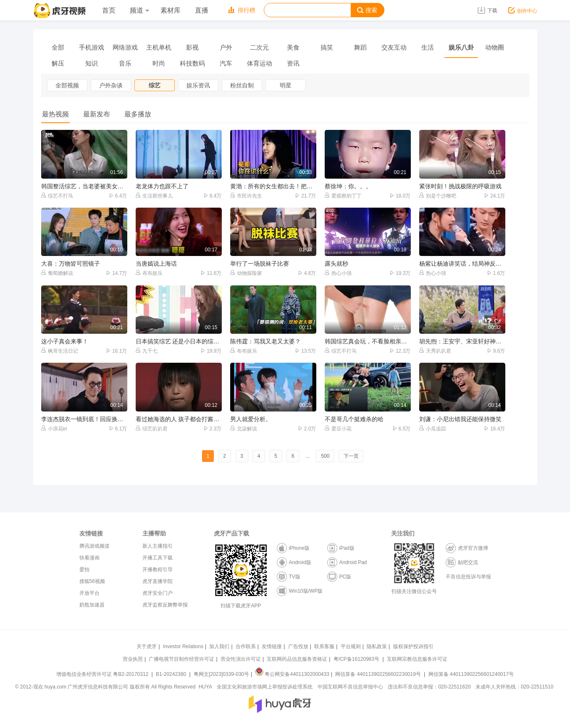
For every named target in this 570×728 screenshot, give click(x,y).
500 (325, 456)
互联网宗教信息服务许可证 (417, 659)
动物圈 (495, 47)
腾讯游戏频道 (95, 546)
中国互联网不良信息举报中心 (350, 687)
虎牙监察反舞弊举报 (165, 605)
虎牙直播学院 (158, 581)
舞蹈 (360, 47)
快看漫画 (89, 558)
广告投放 (298, 646)
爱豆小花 (338, 429)
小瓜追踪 (433, 429)
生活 (428, 47)
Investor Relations (183, 646)
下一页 (351, 456)
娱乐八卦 (461, 47)
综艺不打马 (57, 196)
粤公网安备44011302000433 (292, 674)
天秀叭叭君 (435, 351)
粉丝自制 (242, 85)
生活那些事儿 (154, 196)
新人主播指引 (158, 546)
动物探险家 (246, 273)
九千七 (147, 351)
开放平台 (89, 593)
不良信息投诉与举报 (468, 577)
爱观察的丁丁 (343, 196)
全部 (58, 47)
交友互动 (394, 47)
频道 (139, 10)
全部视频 (67, 85)
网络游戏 (125, 47)
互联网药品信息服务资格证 (297, 659)
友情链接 (272, 646)
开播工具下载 (158, 558)
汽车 (226, 63)
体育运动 (260, 63)
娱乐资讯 (198, 85)
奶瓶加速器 (92, 605)
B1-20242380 (172, 674)
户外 (226, 47)
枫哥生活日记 (60, 351)
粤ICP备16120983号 (356, 659)
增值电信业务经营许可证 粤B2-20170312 (103, 674)
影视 (192, 47)
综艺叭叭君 (152, 429)
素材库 (171, 10)
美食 (293, 47)
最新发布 (97, 114)
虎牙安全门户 (158, 593)
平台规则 (351, 646)
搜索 (367, 10)
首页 (109, 10)
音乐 (125, 63)
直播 (202, 10)
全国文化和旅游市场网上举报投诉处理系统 (265, 687)
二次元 (259, 47)
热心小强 (338, 273)
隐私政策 (377, 646)
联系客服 (324, 646)
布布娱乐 (149, 273)
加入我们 (219, 646)
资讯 (293, 63)
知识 (92, 63)
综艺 (155, 85)
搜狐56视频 (92, 581)
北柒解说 (244, 429)
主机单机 (159, 47)
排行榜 (242, 10)
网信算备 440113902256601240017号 (471, 674)
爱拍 (84, 570)
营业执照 (133, 659)
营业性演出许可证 (241, 659)
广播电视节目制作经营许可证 (181, 659)
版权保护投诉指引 (413, 646)
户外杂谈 (111, 85)
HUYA (205, 687)
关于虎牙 (147, 646)
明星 (286, 85)
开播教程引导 (158, 570)
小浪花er (54, 429)
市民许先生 (246, 196)
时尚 (159, 63)
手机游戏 (92, 47)
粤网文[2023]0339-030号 (221, 674)
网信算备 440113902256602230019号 (378, 674)
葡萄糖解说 (57, 273)
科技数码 (192, 63)
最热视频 (55, 114)
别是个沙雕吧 (438, 196)
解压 (58, 63)
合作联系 (246, 646)
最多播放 (138, 114)
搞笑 (327, 47)
